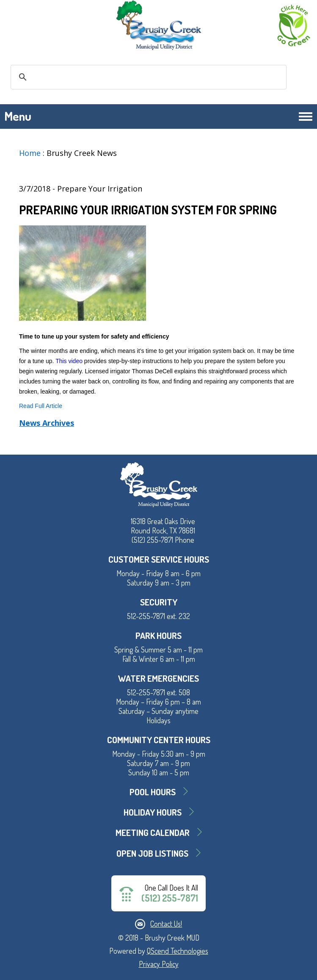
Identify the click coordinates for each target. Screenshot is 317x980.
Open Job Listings (152, 853)
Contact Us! (166, 924)
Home (30, 153)
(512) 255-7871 (170, 898)
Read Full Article (41, 406)
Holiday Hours (153, 812)
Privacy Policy (159, 964)
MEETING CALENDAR (153, 832)
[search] (147, 77)
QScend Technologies (178, 951)
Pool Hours (153, 792)
